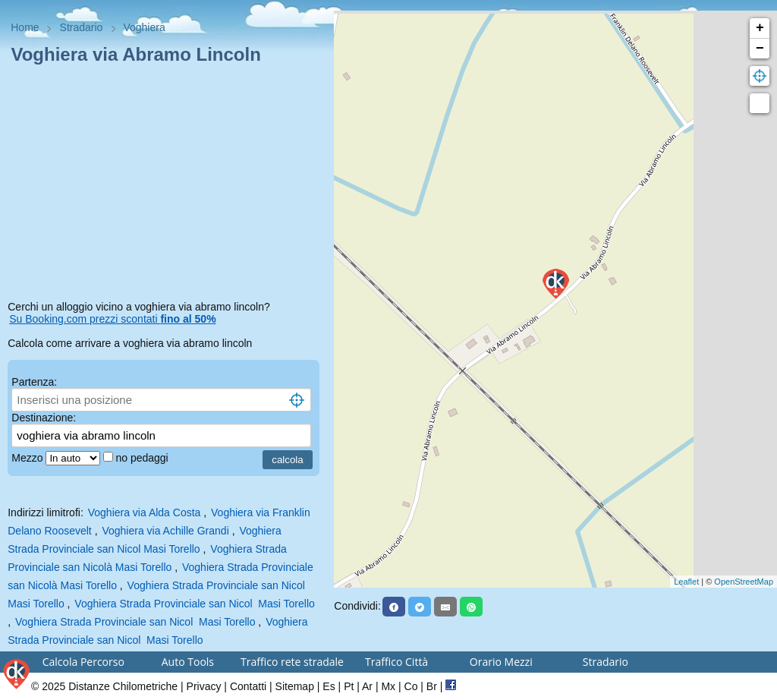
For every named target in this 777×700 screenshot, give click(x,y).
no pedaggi (143, 458)
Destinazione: (44, 418)
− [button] (760, 49)
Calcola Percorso (83, 662)
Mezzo (28, 458)
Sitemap (295, 686)
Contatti (248, 686)
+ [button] (760, 28)
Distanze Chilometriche (123, 686)
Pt (349, 686)
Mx (388, 686)
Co (411, 686)
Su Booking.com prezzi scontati (112, 319)
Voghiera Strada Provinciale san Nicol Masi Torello (194, 604)
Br (432, 686)
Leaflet (686, 582)
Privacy (204, 686)
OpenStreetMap (744, 582)
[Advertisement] (167, 185)
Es (329, 686)
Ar (367, 686)
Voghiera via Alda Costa (145, 512)
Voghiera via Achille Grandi (165, 531)
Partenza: (34, 382)
